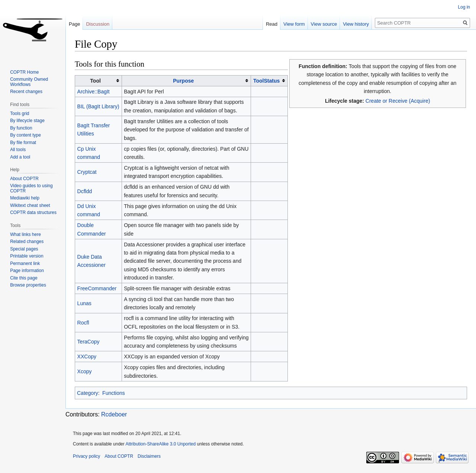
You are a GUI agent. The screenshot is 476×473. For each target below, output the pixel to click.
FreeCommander (97, 288)
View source (324, 24)
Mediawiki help (25, 198)
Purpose (183, 81)
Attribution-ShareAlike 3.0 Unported (160, 444)
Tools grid (20, 114)
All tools (18, 150)
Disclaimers (149, 456)
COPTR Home (24, 72)
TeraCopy (89, 342)
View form (294, 24)
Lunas (84, 303)
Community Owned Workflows (29, 82)
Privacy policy (86, 456)
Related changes (27, 242)
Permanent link (25, 263)
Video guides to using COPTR (31, 188)
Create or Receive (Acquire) (398, 101)
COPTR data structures (33, 212)
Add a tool (20, 157)
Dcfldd (85, 191)
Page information (27, 271)
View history (356, 24)
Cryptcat (87, 172)
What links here (25, 234)
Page (74, 24)
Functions (114, 393)
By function (21, 128)
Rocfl (83, 323)
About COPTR (24, 179)
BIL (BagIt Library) (98, 106)
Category (88, 393)
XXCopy (87, 357)
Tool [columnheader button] (95, 81)
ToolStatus (266, 81)
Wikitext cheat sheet (30, 205)
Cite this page (24, 278)
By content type (25, 135)
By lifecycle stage (27, 121)
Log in (464, 7)
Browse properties (28, 285)
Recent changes (26, 92)
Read (272, 24)
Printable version (27, 256)
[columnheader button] (186, 81)
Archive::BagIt (94, 92)
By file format (23, 143)
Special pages (24, 249)
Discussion (98, 24)
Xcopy (85, 371)
